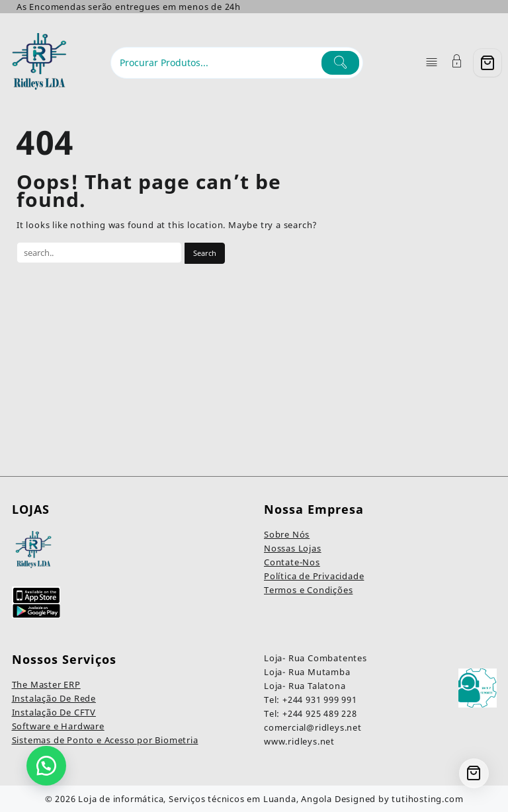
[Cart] (487, 63)
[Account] (457, 62)
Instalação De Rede (54, 698)
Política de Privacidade (314, 576)
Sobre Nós (287, 534)
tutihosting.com (427, 799)
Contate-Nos (292, 562)
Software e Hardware (58, 726)
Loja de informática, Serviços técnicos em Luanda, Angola (205, 799)
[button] (46, 766)
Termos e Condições (308, 590)
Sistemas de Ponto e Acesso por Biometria (105, 740)
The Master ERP (46, 684)
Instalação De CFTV (54, 712)
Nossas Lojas (293, 548)
